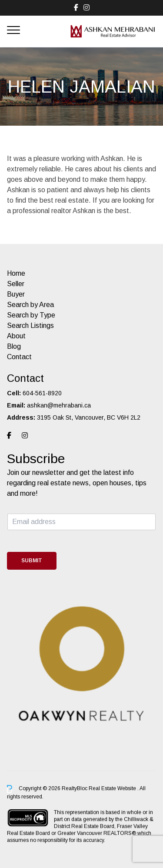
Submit (32, 561)
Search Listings (30, 325)
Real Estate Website (113, 788)
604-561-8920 (42, 393)
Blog (14, 346)
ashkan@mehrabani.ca (59, 405)
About (16, 336)
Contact (19, 357)
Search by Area (30, 305)
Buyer (16, 294)
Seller (16, 284)
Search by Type (31, 315)
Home (16, 273)
